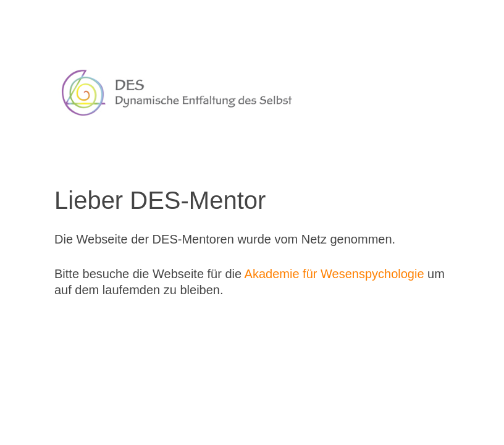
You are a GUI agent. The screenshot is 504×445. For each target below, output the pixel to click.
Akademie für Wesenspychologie (334, 274)
